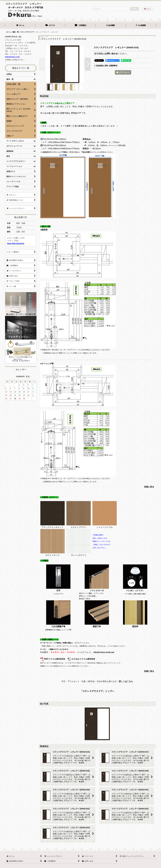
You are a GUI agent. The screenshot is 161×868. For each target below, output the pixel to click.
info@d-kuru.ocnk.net (104, 652)
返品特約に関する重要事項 (106, 66)
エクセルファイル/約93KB (81, 659)
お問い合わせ (111, 54)
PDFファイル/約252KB (53, 659)
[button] (141, 26)
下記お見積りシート (89, 152)
